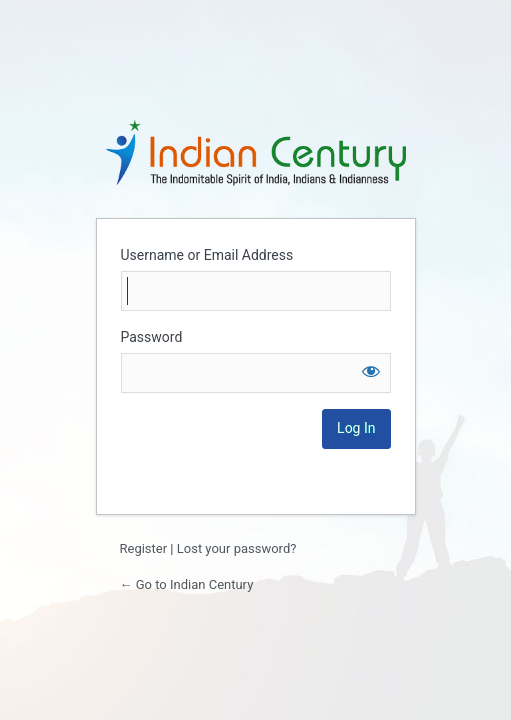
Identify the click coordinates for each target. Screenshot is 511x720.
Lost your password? (237, 548)
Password (152, 337)
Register (144, 548)
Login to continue (256, 152)
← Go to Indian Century (187, 584)
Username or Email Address (207, 255)
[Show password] (371, 371)
